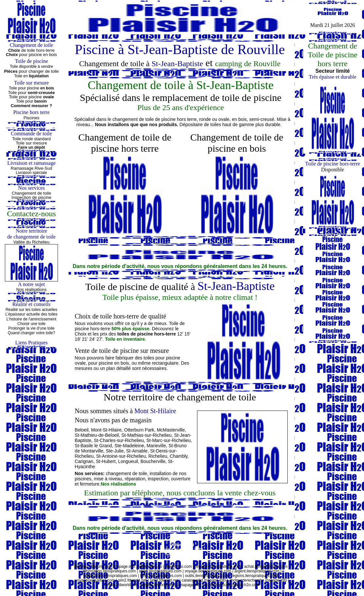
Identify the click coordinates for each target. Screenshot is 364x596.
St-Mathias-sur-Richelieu (146, 435)
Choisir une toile (31, 324)
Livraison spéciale (31, 173)
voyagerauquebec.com (95, 580)
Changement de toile (31, 193)
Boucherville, (154, 461)
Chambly (179, 456)
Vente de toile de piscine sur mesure (122, 351)
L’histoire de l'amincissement (31, 319)
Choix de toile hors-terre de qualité (120, 316)
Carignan (84, 461)
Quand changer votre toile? (32, 333)
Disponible (333, 170)
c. (178, 585)
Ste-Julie (115, 451)
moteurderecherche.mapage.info (258, 580)
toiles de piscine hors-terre (147, 334)
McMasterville (171, 430)
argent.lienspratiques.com (257, 571)
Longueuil (128, 461)
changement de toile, (127, 473)
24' (92, 339)
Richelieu (158, 456)
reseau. (111, 585)
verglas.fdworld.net (157, 585)
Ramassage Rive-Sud (31, 168)
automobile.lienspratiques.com (110, 576)
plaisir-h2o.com (178, 567)
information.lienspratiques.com (109, 571)
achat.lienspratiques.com (266, 567)
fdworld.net (101, 567)
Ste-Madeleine (129, 446)
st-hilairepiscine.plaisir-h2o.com (232, 585)
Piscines (31, 118)
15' (187, 334)
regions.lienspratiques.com (255, 576)
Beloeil (82, 430)
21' (85, 339)
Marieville (156, 446)
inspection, (160, 479)
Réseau (81, 567)
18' (78, 339)
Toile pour (31, 101)
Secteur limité (333, 71)
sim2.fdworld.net (132, 580)
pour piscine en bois (38, 55)
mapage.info (124, 567)
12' (180, 334)
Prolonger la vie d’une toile (31, 328)
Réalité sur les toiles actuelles (31, 310)
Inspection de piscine (31, 197)
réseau (201, 567)
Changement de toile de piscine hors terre (125, 143)
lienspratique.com (225, 567)
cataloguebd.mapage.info (204, 580)
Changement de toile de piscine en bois (237, 143)
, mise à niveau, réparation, (120, 479)
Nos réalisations (32, 289)
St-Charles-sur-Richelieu (119, 440)
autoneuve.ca (150, 567)
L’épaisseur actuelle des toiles (31, 314)
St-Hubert (106, 461)
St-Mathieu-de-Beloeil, (97, 435)
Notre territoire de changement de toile (180, 397)
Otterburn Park (139, 430)
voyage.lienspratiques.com (208, 571)
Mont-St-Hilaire (106, 430)
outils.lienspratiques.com (206, 576)
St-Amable (137, 451)
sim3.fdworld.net (164, 580)
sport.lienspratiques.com (160, 571)
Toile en (31, 76)
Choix (12, 55)
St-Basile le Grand (93, 446)
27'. (100, 339)
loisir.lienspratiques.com (161, 576)
